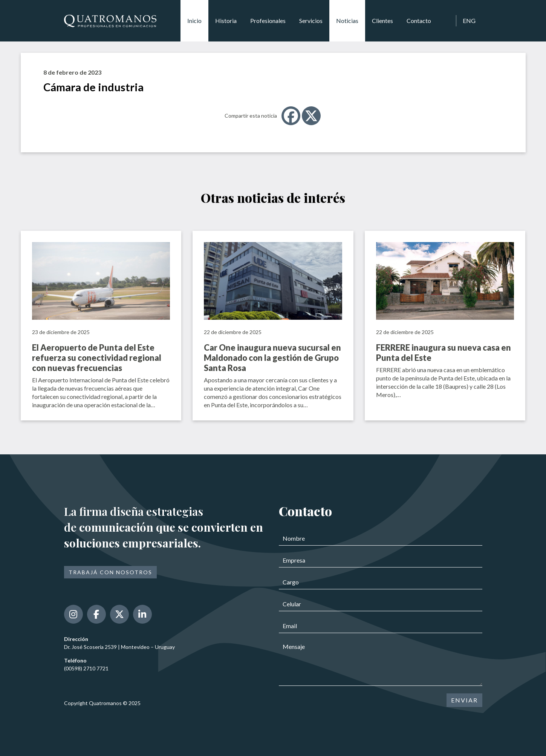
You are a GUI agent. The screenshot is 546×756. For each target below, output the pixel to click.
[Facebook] (291, 116)
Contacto (419, 21)
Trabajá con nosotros (110, 572)
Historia (226, 21)
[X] (311, 116)
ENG (469, 21)
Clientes (382, 21)
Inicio (194, 21)
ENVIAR (464, 700)
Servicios (311, 21)
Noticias (347, 21)
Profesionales (268, 21)
